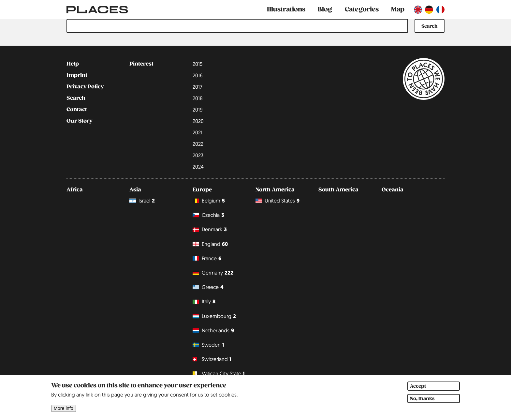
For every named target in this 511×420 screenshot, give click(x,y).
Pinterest (141, 64)
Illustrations (286, 9)
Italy (204, 302)
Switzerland (212, 359)
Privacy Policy (85, 87)
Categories (362, 9)
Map (398, 9)
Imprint (77, 75)
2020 (198, 121)
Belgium (209, 201)
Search (76, 98)
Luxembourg (214, 316)
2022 (198, 144)
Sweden (208, 345)
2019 (198, 110)
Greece (208, 287)
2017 (197, 87)
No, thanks (422, 401)
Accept (418, 389)
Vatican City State (219, 374)
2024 (198, 167)
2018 (198, 98)
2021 (197, 132)
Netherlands (213, 330)
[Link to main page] (97, 9)
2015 (197, 64)
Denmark (210, 230)
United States (277, 201)
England (210, 244)
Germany (213, 273)
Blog (325, 9)
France (207, 258)
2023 (198, 155)
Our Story (79, 121)
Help (73, 64)
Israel (142, 201)
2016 (198, 75)
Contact (77, 110)
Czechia (208, 215)
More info (64, 411)
